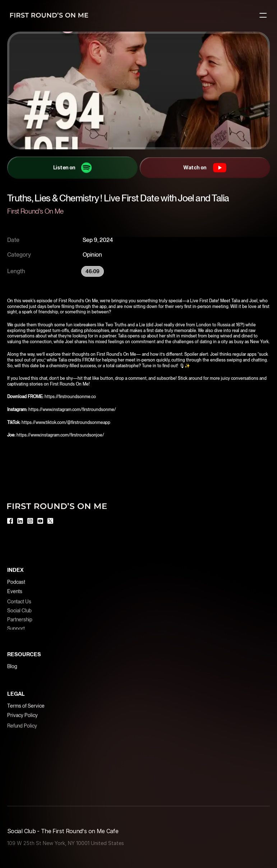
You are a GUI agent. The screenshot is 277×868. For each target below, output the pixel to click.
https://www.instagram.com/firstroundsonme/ (73, 410)
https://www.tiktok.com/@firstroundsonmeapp (66, 423)
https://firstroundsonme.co (71, 397)
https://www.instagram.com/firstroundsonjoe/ (60, 435)
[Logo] (49, 15)
